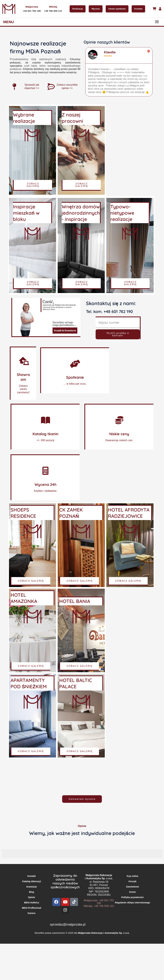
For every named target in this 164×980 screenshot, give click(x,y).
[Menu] (157, 22)
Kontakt (139, 9)
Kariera (32, 913)
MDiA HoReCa (32, 903)
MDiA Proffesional (32, 908)
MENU (9, 22)
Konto (132, 892)
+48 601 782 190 (31, 11)
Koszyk (133, 881)
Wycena (95, 9)
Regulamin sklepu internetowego (132, 903)
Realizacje (76, 9)
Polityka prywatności (133, 897)
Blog (31, 892)
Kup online (132, 876)
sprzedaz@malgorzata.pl (68, 924)
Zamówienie (132, 887)
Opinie (32, 897)
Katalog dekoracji (31, 881)
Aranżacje (32, 887)
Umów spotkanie (117, 9)
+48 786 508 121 (52, 11)
